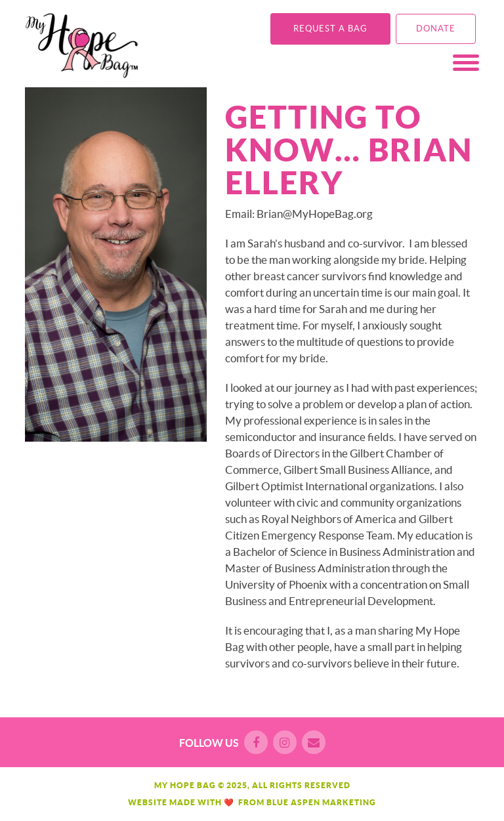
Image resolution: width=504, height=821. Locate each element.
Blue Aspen (293, 802)
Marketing (349, 802)
